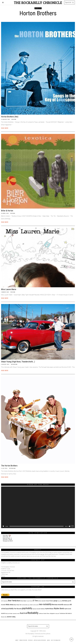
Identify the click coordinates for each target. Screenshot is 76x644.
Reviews (14, 119)
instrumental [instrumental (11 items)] (25, 605)
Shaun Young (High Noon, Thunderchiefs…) (18, 362)
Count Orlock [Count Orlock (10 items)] (30, 601)
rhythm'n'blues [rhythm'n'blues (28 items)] (49, 609)
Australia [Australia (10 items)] (6, 601)
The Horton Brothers (9, 466)
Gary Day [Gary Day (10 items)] (60, 601)
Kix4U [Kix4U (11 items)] (31, 605)
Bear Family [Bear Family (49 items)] (12, 601)
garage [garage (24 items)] (55, 601)
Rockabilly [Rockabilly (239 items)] (33, 613)
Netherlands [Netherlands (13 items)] (66, 605)
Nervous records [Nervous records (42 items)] (57, 605)
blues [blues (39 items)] (19, 601)
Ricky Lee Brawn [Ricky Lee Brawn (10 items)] (9, 614)
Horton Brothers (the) (10, 117)
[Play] (3, 526)
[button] (73, 2)
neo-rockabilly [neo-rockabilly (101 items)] (45, 604)
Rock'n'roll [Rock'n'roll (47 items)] (24, 613)
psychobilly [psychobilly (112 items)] (27, 608)
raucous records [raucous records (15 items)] (36, 609)
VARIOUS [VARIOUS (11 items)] (70, 613)
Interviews (14, 364)
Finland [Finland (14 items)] (47, 601)
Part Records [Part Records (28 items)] (18, 609)
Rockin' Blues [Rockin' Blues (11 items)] (47, 613)
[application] (38, 507)
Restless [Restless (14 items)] (43, 609)
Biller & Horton (7, 211)
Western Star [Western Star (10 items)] (4, 617)
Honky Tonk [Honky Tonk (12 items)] (19, 605)
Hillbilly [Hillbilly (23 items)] (7, 605)
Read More (5, 128)
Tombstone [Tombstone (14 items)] (62, 613)
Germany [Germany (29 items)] (65, 601)
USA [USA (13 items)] (66, 613)
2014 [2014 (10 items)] (2, 601)
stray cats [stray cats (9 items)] (57, 614)
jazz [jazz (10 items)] (29, 605)
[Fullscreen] (73, 526)
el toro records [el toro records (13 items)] (42, 601)
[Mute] (70, 526)
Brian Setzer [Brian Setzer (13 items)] (24, 601)
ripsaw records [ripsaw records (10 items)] (16, 614)
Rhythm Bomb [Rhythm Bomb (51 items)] (59, 609)
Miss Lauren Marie (9, 289)
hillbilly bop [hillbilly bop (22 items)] (13, 605)
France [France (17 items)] (51, 601)
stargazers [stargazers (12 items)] (52, 613)
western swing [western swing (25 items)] (11, 617)
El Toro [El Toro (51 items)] (35, 601)
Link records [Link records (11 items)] (36, 605)
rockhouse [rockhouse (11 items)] (41, 613)
